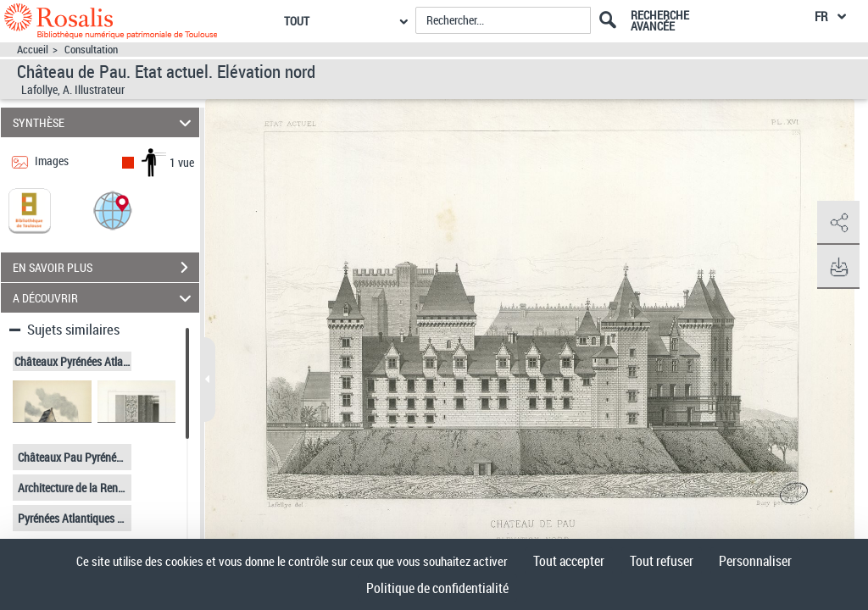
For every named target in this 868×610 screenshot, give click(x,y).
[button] (113, 210)
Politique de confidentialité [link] (437, 588)
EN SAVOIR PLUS (106, 268)
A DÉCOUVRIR (105, 298)
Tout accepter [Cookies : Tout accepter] (569, 561)
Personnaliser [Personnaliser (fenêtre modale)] (755, 561)
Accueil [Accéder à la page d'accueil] (33, 50)
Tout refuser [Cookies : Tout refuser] (662, 561)
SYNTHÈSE (105, 122)
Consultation (91, 50)
